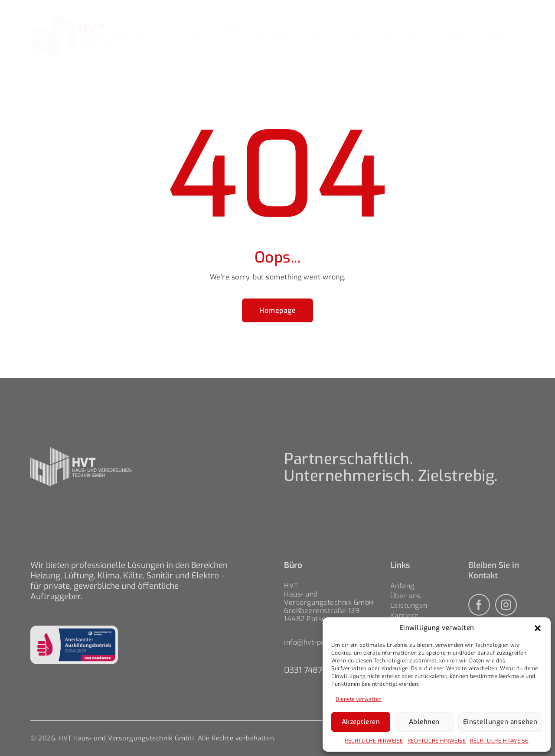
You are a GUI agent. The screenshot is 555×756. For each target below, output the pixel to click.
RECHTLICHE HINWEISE (374, 741)
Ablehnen (424, 722)
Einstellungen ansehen (500, 722)
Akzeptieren (361, 722)
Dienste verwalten (359, 699)
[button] (538, 628)
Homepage (277, 310)
